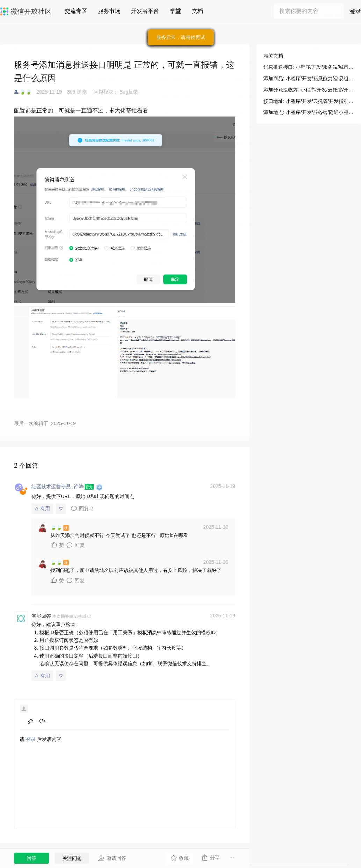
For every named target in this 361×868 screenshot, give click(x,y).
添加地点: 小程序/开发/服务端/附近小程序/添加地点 (309, 112)
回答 (31, 858)
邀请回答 (112, 858)
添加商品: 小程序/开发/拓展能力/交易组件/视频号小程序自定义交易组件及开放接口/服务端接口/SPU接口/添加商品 (309, 79)
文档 (197, 11)
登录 (355, 11)
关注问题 (72, 858)
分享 (211, 858)
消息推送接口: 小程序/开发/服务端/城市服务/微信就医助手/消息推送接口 (309, 67)
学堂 (175, 11)
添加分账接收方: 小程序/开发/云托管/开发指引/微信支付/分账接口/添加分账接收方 (309, 90)
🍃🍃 (26, 92)
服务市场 (109, 11)
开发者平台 (145, 11)
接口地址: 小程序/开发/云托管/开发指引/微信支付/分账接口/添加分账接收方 (309, 101)
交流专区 (76, 11)
